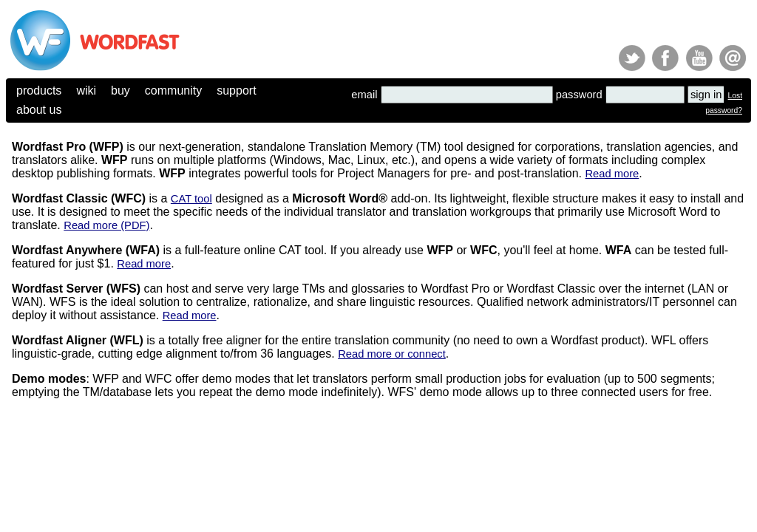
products (39, 91)
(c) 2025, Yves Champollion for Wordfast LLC (74, 437)
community (173, 91)
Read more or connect (392, 354)
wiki (86, 91)
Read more (612, 174)
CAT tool (191, 199)
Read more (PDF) (106, 225)
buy (120, 91)
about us (39, 110)
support (236, 91)
